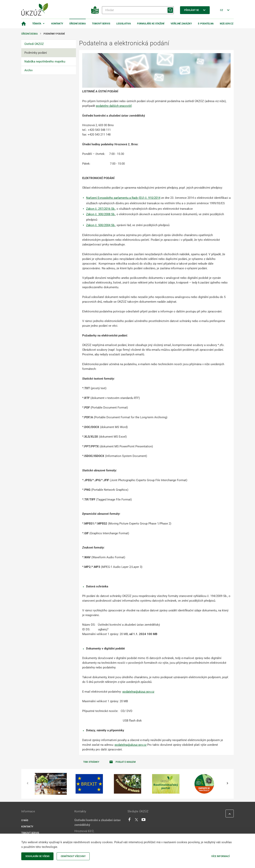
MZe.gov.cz (227, 24)
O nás (25, 820)
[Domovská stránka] (24, 24)
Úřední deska (78, 24)
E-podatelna (206, 24)
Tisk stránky (91, 762)
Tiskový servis (101, 24)
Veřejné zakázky (181, 24)
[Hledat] (138, 10)
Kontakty (57, 24)
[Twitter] (136, 821)
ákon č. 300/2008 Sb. (102, 214)
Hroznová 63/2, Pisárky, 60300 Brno (87, 833)
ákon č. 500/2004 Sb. (102, 225)
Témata (37, 24)
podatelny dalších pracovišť (114, 106)
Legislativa (124, 24)
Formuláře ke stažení (151, 24)
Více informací (220, 856)
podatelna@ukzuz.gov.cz (138, 692)
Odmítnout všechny (73, 856)
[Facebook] (129, 821)
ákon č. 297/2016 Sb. (102, 209)
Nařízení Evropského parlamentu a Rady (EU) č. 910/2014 (123, 198)
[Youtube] (144, 821)
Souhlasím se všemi (37, 856)
